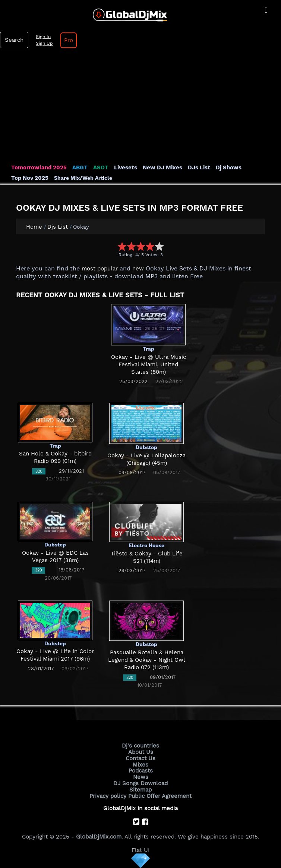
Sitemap (140, 790)
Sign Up (44, 43)
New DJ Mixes (162, 167)
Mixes (140, 765)
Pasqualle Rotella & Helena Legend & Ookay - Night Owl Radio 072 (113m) (147, 660)
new (138, 269)
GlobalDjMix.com (99, 837)
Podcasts (141, 771)
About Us (141, 752)
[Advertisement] (140, 108)
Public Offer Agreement (160, 796)
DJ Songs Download (140, 783)
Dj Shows (229, 167)
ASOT (101, 167)
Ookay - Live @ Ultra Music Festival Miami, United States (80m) (149, 365)
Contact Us (140, 758)
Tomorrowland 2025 (39, 167)
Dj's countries (140, 746)
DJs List (199, 167)
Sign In (43, 37)
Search (14, 40)
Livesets (126, 167)
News (141, 777)
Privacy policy (108, 796)
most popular (100, 269)
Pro (69, 40)
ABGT (80, 167)
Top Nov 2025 (30, 178)
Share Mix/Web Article (83, 178)
